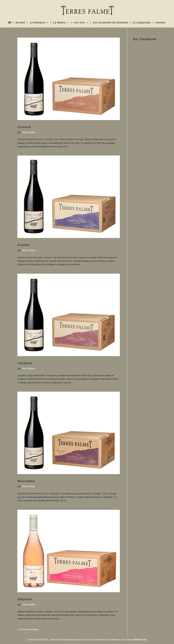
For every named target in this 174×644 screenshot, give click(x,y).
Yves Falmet (28, 132)
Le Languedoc (142, 23)
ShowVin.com (140, 640)
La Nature (60, 23)
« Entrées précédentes (28, 629)
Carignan (25, 363)
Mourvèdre (26, 481)
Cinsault (24, 127)
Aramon (24, 245)
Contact (161, 23)
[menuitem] (10, 24)
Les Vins (79, 23)
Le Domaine (37, 23)
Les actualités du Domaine (111, 23)
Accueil (20, 23)
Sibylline (25, 599)
